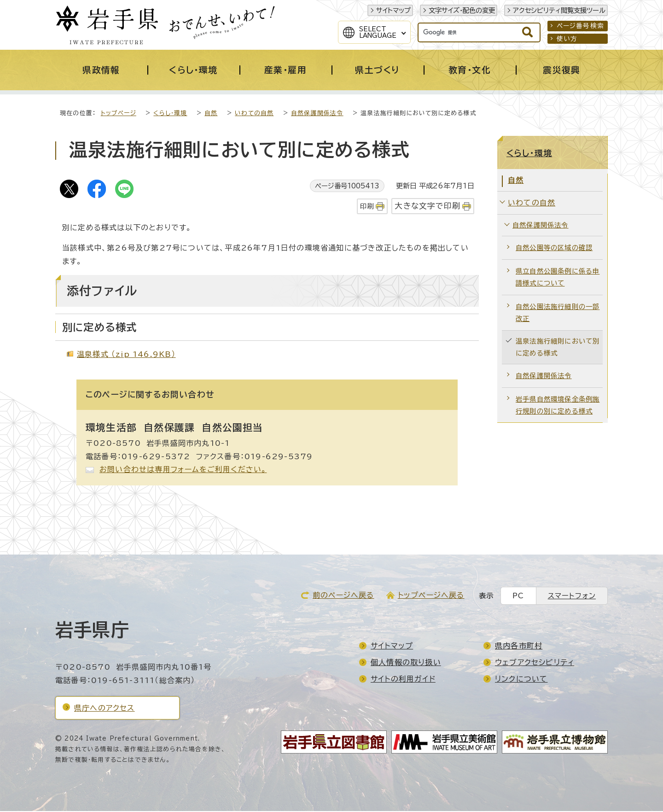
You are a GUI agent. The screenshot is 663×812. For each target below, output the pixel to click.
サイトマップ (393, 10)
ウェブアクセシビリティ (535, 663)
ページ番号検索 (580, 26)
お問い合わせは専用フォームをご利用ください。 (183, 470)
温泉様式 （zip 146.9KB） (126, 355)
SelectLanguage (378, 32)
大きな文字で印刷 (427, 207)
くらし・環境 (170, 114)
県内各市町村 (519, 647)
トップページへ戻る (431, 596)
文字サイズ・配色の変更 (462, 10)
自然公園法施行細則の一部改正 (558, 313)
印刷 (367, 207)
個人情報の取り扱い (406, 663)
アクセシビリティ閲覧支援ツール (559, 10)
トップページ (119, 114)
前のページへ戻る (343, 596)
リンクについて (521, 680)
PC (518, 597)
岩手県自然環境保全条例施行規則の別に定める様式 (558, 406)
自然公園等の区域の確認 (554, 248)
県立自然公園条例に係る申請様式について (558, 278)
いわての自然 (254, 114)
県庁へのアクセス (105, 709)
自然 (211, 114)
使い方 (567, 39)
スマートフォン (572, 597)
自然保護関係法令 (317, 114)
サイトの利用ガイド (403, 680)
